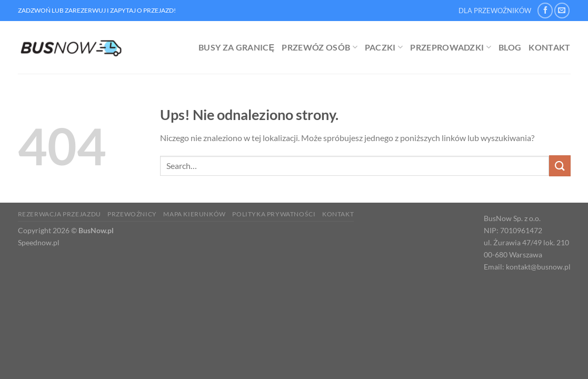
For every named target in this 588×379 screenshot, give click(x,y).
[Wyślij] (560, 166)
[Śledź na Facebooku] (545, 10)
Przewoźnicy (132, 214)
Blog (510, 47)
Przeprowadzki (451, 47)
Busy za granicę (236, 47)
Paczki (384, 47)
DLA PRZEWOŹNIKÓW (495, 11)
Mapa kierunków (195, 214)
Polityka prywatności (274, 214)
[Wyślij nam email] (562, 10)
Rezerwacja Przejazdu (59, 214)
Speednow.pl (39, 242)
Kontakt (549, 47)
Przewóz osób (319, 47)
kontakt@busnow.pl (538, 267)
